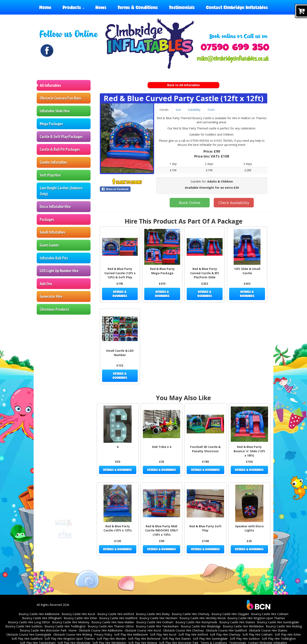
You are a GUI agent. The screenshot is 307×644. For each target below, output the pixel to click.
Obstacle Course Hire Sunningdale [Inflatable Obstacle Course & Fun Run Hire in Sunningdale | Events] (29, 634)
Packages (47, 219)
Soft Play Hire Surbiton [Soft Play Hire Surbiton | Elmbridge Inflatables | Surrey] (245, 639)
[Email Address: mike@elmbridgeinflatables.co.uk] (233, 59)
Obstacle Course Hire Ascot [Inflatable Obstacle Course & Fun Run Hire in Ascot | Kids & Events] (143, 630)
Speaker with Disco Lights (249, 528)
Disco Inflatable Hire (55, 207)
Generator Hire (51, 296)
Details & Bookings (120, 294)
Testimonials (182, 7)
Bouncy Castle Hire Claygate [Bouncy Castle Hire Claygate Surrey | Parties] (230, 614)
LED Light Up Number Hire (59, 271)
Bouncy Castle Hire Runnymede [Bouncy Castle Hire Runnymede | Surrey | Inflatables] (196, 622)
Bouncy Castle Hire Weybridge (201, 626)
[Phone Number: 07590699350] (235, 47)
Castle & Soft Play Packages (61, 137)
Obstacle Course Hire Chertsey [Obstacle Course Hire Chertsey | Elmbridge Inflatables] (183, 630)
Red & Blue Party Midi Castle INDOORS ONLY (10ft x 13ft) (162, 530)
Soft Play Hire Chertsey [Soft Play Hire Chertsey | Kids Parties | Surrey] (225, 634)
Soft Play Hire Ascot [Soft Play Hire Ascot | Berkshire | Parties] (163, 634)
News (101, 7)
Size (178, 110)
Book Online (190, 203)
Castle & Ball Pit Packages (60, 149)
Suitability (194, 110)
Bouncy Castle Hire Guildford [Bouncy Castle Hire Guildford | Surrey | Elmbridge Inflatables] (118, 618)
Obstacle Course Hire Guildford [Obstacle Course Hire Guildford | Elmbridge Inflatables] (226, 630)
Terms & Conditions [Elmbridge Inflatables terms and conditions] (138, 7)
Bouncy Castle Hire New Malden (113, 622)
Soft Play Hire (50, 175)
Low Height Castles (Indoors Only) (61, 191)
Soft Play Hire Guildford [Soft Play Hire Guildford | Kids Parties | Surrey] (27, 639)
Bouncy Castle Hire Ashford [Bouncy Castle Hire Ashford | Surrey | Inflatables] (116, 614)
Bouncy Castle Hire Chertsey (191, 614)
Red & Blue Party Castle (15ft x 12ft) (118, 528)
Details (164, 110)
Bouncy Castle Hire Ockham (155, 622)
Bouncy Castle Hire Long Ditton (29, 622)
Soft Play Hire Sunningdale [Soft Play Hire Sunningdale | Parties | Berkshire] (210, 639)
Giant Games (49, 245)
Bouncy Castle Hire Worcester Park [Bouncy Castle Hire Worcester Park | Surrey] (43, 630)
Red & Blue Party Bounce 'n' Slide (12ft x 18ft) (249, 451)
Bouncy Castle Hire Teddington (65, 626)
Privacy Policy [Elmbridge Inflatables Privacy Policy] (103, 634)
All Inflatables (50, 85)
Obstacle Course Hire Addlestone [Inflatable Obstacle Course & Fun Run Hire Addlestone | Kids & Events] (101, 630)
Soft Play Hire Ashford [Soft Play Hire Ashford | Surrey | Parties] (193, 634)
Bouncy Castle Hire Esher (80, 618)
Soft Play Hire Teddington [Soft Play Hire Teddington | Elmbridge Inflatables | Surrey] (279, 639)
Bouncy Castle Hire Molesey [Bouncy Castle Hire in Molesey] (71, 622)
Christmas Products (55, 309)
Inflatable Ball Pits (54, 258)
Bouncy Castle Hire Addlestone (39, 614)
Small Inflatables (53, 232)
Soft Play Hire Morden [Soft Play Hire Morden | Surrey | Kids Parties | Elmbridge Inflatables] (111, 639)
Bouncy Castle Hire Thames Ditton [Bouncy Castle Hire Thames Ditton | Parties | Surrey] (111, 626)
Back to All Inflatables (184, 85)
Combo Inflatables (53, 162)
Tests (211, 110)
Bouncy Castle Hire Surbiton (24, 626)
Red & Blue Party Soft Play (205, 528)
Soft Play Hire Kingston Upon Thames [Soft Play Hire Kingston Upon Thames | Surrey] (70, 639)
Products (73, 7)
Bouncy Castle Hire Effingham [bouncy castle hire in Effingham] (42, 618)
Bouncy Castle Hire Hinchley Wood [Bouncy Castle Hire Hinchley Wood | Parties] (202, 618)
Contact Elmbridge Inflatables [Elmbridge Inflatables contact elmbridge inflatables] (237, 7)
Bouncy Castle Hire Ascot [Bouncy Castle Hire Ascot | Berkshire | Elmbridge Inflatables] (78, 614)
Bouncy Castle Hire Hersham (158, 618)
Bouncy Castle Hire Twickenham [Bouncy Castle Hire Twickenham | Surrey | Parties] (157, 626)
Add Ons (46, 284)
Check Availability (234, 203)
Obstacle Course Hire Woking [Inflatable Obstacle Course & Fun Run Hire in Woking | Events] (73, 634)
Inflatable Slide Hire (55, 111)
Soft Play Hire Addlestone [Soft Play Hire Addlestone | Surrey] (131, 634)
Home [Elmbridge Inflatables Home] (45, 7)
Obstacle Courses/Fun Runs (61, 98)
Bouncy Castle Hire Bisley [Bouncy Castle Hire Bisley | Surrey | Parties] (153, 614)
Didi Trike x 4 (162, 447)
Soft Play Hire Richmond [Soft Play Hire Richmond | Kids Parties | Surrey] (144, 639)
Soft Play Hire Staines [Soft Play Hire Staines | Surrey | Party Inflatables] (177, 639)
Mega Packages (51, 124)
